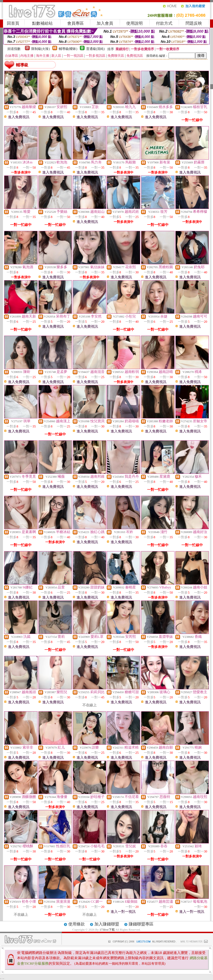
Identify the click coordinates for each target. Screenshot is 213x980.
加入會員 (105, 23)
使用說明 (134, 23)
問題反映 (194, 23)
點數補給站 (42, 23)
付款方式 (164, 23)
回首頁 (13, 23)
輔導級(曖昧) (68, 49)
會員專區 (75, 23)
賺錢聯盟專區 (141, 924)
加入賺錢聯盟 (107, 924)
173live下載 (107, 930)
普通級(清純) (96, 49)
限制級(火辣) (41, 49)
